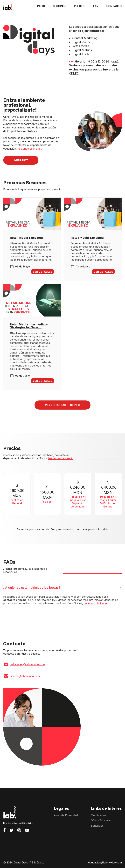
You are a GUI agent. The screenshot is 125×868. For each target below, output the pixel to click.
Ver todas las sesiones (62, 405)
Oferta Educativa (101, 820)
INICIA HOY (21, 160)
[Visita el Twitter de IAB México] (12, 830)
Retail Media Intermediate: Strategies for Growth (29, 326)
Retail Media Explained (26, 238)
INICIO (41, 6)
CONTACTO (114, 6)
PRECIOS (80, 6)
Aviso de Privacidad (66, 815)
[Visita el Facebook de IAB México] (4, 830)
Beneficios (97, 826)
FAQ (96, 6)
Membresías (98, 815)
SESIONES (60, 6)
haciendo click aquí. (30, 149)
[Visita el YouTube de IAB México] (27, 830)
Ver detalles (42, 272)
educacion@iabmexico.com (28, 664)
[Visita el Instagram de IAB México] (19, 830)
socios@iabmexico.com (25, 676)
